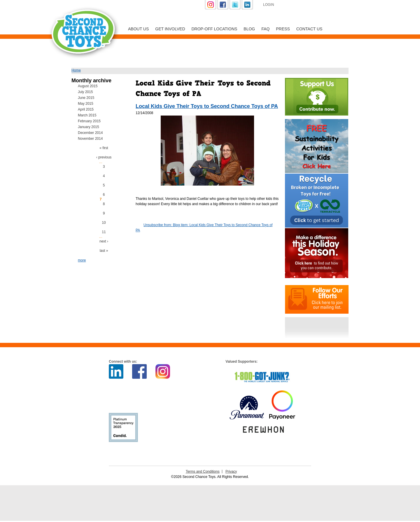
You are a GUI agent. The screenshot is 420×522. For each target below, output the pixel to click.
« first (104, 148)
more (82, 260)
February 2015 (89, 121)
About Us (138, 29)
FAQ (265, 29)
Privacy (231, 472)
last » (104, 251)
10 (104, 223)
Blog (249, 29)
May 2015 (86, 104)
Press (283, 29)
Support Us (310, 5)
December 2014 (90, 133)
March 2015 (87, 115)
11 (104, 232)
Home (76, 70)
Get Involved (170, 29)
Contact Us (309, 29)
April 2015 (86, 109)
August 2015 (88, 86)
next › (104, 241)
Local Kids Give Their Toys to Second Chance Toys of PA (207, 106)
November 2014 (90, 139)
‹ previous (104, 157)
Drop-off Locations (215, 29)
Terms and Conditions (203, 472)
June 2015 (86, 98)
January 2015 (89, 127)
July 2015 (85, 92)
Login (268, 5)
